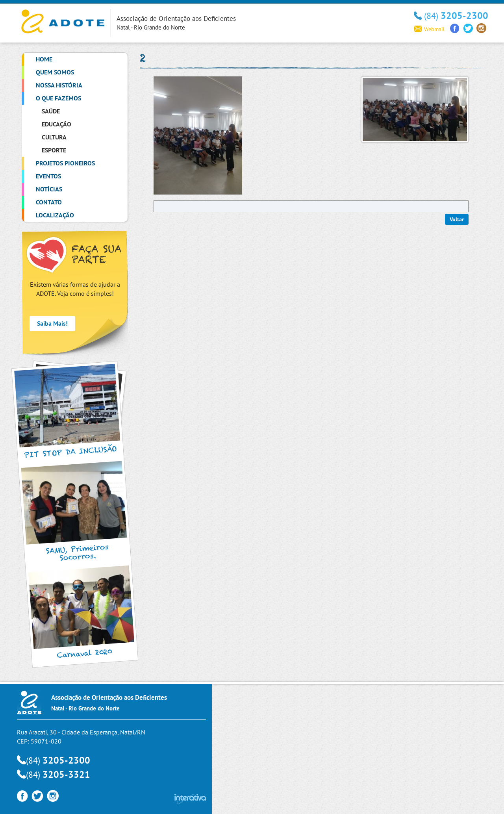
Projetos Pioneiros (65, 163)
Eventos (48, 176)
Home (44, 59)
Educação (57, 124)
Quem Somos (55, 72)
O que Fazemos (58, 98)
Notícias (49, 189)
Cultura (54, 137)
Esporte (54, 150)
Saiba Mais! (52, 323)
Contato (49, 202)
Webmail (429, 29)
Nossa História (59, 85)
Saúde (51, 111)
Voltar (457, 219)
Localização (55, 215)
